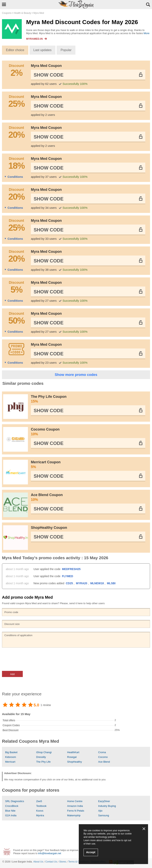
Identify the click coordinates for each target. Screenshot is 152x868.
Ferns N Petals (76, 811)
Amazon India (75, 806)
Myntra (40, 815)
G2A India (11, 815)
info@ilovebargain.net (49, 853)
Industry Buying (107, 806)
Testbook (41, 806)
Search (148, 5)
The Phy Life (43, 762)
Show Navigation (4, 4)
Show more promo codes (76, 375)
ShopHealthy (74, 762)
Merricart (10, 762)
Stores (63, 862)
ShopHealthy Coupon (49, 528)
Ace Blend (104, 762)
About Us (38, 862)
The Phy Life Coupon (88, 399)
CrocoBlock (12, 806)
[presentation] (32, 659)
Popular (66, 50)
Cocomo (103, 757)
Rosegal (72, 757)
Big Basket (11, 752)
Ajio (100, 811)
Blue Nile (10, 811)
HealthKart (73, 752)
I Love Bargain (18, 862)
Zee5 (39, 801)
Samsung (104, 815)
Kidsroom (11, 757)
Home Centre (75, 801)
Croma (102, 752)
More (146, 33)
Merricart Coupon (88, 465)
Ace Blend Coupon (88, 497)
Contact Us (51, 862)
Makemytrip (74, 815)
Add (12, 674)
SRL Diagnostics (15, 801)
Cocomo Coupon (88, 432)
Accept (91, 852)
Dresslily (41, 757)
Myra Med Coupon (46, 66)
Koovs (40, 811)
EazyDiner (104, 801)
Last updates (43, 50)
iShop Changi (44, 752)
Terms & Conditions (79, 862)
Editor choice (15, 50)
